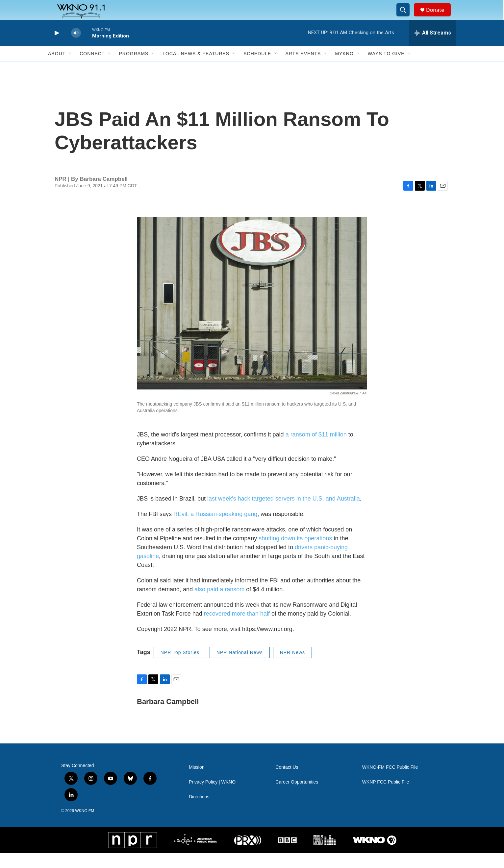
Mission (197, 782)
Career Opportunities (297, 797)
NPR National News (240, 667)
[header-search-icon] (406, 17)
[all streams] (432, 48)
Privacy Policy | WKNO (212, 797)
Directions (199, 812)
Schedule (257, 68)
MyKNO (344, 68)
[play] (56, 48)
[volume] (76, 48)
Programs (134, 68)
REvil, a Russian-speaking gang (215, 529)
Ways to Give (386, 68)
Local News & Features (196, 68)
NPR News (292, 667)
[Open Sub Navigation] (70, 68)
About (57, 68)
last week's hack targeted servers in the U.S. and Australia (284, 513)
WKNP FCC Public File (386, 797)
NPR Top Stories (180, 667)
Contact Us (287, 782)
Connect (92, 68)
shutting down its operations (295, 553)
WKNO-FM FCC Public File (390, 782)
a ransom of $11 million (316, 449)
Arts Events (303, 68)
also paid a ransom (219, 604)
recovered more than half (237, 628)
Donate (439, 17)
